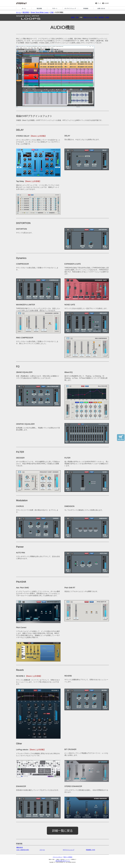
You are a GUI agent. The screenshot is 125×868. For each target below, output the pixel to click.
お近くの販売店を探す (23, 850)
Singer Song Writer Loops (40, 12)
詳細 (52, 12)
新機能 (73, 17)
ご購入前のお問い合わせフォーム (62, 861)
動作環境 (101, 17)
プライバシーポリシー (58, 857)
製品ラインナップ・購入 (90, 17)
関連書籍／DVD (91, 850)
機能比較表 (20, 847)
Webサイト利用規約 (68, 857)
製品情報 (26, 12)
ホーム (18, 12)
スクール (42, 850)
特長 (77, 17)
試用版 (107, 17)
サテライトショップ (69, 850)
